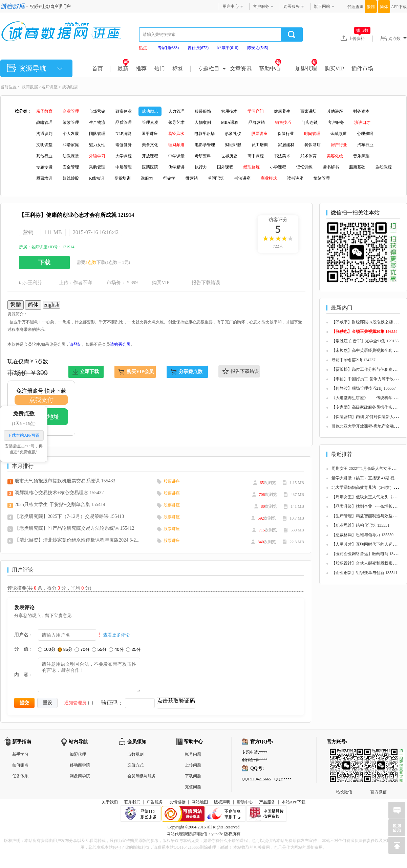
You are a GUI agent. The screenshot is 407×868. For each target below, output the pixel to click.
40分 (116, 649)
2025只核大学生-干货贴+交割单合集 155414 (60, 505)
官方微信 (379, 754)
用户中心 (231, 6)
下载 (44, 262)
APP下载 (399, 7)
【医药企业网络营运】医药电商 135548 (367, 554)
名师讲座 (49, 87)
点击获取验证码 (176, 701)
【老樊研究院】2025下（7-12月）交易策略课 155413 (69, 516)
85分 (65, 649)
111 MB (53, 232)
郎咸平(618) (228, 48)
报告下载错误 (206, 283)
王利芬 (35, 283)
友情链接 (177, 802)
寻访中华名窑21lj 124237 (354, 360)
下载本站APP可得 (24, 436)
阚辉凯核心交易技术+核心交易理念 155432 (59, 493)
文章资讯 (241, 68)
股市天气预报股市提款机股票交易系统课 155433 (65, 481)
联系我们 (132, 802)
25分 (133, 649)
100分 (47, 649)
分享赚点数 (191, 372)
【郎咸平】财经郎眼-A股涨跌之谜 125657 (369, 322)
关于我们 (110, 802)
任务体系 (20, 776)
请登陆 (76, 344)
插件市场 (362, 68)
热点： (145, 48)
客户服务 (261, 6)
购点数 (398, 39)
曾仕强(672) (198, 48)
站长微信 (344, 754)
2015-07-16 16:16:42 (96, 232)
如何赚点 (20, 765)
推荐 (141, 68)
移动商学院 (80, 765)
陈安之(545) (258, 48)
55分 (99, 649)
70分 (82, 649)
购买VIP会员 (140, 372)
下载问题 (193, 776)
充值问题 (193, 787)
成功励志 (70, 87)
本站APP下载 (294, 802)
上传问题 (193, 765)
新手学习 (20, 754)
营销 (28, 232)
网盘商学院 (80, 776)
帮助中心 (270, 68)
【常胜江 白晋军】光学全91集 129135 (365, 341)
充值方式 (135, 765)
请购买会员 (120, 344)
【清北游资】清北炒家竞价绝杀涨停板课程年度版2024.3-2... (77, 540)
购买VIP (334, 68)
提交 (24, 703)
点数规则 (135, 754)
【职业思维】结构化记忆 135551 (360, 525)
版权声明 (222, 802)
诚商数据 (30, 87)
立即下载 (89, 372)
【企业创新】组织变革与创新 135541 (365, 573)
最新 (123, 68)
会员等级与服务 (142, 776)
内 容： (24, 675)
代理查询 (356, 7)
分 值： (24, 649)
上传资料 (359, 38)
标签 (178, 68)
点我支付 (41, 400)
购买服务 (292, 6)
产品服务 (267, 802)
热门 (159, 68)
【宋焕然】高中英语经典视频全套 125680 (369, 350)
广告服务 (155, 802)
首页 (98, 68)
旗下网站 (322, 6)
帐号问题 (193, 754)
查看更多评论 (116, 635)
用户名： (24, 635)
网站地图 (200, 802)
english (51, 305)
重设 (47, 703)
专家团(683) (168, 48)
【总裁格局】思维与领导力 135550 (362, 535)
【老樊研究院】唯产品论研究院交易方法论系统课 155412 (74, 528)
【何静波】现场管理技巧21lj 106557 (364, 388)
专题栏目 (209, 68)
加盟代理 (306, 68)
